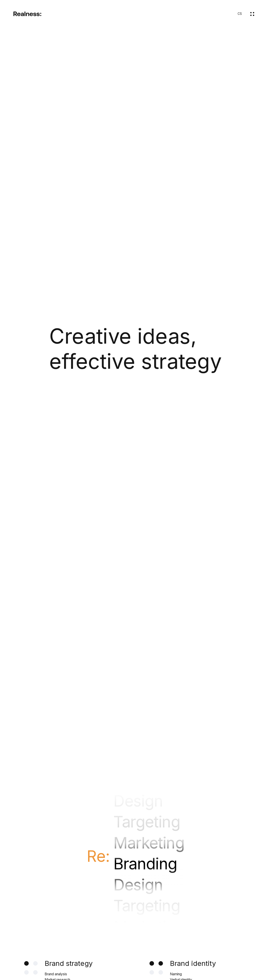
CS (240, 14)
